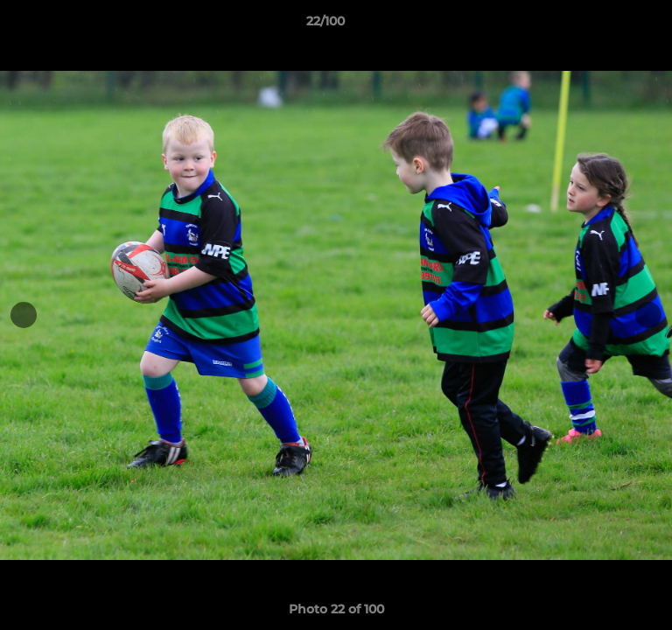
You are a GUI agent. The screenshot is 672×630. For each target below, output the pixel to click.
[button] (609, 25)
